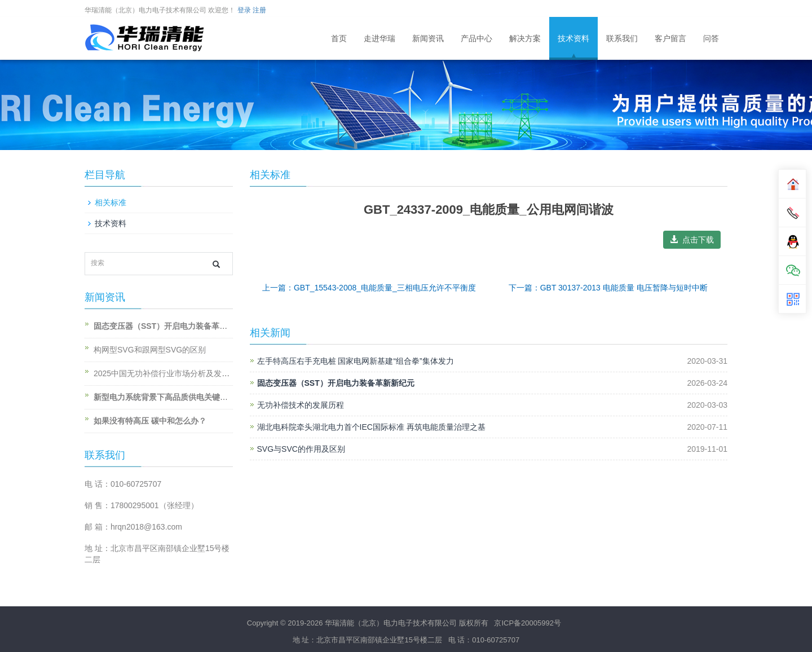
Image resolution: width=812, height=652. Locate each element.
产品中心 (476, 38)
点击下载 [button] (692, 240)
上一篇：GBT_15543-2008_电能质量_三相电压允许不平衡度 (369, 288)
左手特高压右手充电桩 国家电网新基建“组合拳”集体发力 (356, 361)
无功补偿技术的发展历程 (301, 405)
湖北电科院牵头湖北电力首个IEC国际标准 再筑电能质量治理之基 (371, 427)
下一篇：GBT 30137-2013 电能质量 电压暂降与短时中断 (608, 288)
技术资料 (573, 38)
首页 (339, 38)
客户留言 (670, 38)
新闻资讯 (428, 38)
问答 (711, 38)
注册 (259, 10)
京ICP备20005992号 (528, 623)
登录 (244, 10)
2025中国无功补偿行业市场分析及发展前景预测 (177, 373)
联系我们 (622, 38)
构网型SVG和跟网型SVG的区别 (150, 350)
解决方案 (525, 38)
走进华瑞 (379, 38)
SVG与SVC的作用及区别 (301, 449)
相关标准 (111, 202)
